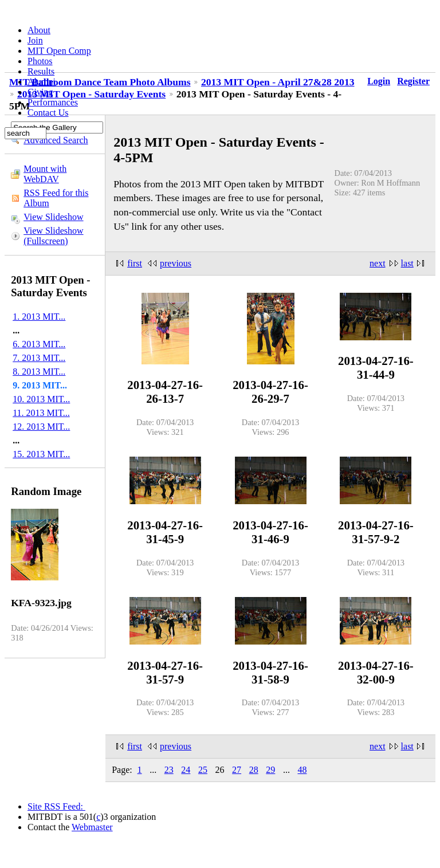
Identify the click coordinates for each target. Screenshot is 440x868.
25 (203, 770)
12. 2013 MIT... (41, 427)
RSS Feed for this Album (56, 198)
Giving (40, 92)
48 (302, 770)
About (39, 30)
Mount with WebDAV (45, 174)
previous (176, 263)
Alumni (42, 82)
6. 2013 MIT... (39, 344)
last (407, 263)
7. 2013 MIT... (39, 358)
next (378, 263)
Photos (40, 61)
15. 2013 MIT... (41, 454)
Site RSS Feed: (56, 806)
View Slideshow (53, 217)
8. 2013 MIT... (39, 372)
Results (41, 71)
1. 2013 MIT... (39, 317)
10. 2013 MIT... (41, 399)
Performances (53, 102)
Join (35, 40)
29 (270, 770)
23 (169, 770)
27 (237, 770)
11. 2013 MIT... (41, 413)
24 (186, 770)
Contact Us (48, 113)
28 (254, 770)
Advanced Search (56, 140)
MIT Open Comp (59, 51)
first (135, 263)
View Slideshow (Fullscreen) (53, 236)
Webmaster (92, 827)
